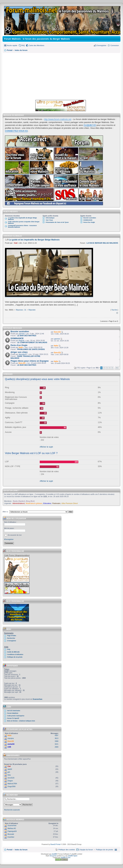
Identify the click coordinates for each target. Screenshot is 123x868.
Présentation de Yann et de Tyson (57, 222)
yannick (22, 334)
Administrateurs (19, 503)
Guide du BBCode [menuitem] (13, 652)
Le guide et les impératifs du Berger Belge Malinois (22, 219)
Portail (10, 50)
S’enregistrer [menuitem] (101, 45)
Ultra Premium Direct (70, 503)
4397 (57, 735)
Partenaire (56, 503)
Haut (117, 313)
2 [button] (104, 368)
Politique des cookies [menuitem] (67, 850)
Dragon (10, 781)
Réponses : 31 (21, 310)
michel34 (11, 744)
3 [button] (107, 368)
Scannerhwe (38, 699)
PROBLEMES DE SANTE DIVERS (31, 349)
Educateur (47, 503)
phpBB (54, 854)
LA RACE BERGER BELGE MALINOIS (102, 243)
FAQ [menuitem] (23, 45)
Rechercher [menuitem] (11, 638)
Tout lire (114, 310)
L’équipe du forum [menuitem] (86, 850)
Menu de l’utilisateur (15, 519)
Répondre (32, 310)
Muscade (11, 834)
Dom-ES (57, 332)
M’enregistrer (9, 539)
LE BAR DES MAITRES (27, 336)
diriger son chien (19, 352)
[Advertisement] (61, 76)
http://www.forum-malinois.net (58, 119)
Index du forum (21, 850)
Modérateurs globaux (34, 503)
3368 (57, 741)
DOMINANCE (88, 220)
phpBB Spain (73, 856)
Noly (9, 775)
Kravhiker (11, 837)
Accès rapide (12, 45)
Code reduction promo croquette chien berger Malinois (24, 222)
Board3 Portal (55, 844)
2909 (57, 747)
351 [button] (117, 368)
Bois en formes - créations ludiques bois (21, 721)
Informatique (50, 218)
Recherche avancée (12, 810)
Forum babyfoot (13, 713)
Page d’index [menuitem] (12, 636)
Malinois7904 (12, 784)
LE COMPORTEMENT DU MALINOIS (32, 342)
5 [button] (112, 368)
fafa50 (10, 769)
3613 (57, 738)
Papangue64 (12, 831)
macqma (11, 738)
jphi (9, 772)
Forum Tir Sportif (13, 718)
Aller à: (5, 512)
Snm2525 (11, 778)
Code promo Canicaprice (16, 716)
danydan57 (23, 354)
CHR (9, 747)
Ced (16, 243)
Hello (21, 347)
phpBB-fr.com (66, 858)
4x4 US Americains (14, 711)
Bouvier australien (90, 218)
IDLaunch (53, 856)
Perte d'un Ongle (89, 222)
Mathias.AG (12, 828)
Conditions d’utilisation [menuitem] (15, 654)
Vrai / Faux (49, 220)
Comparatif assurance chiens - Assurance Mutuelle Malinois (22, 226)
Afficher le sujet (46, 447)
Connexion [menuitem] (115, 45)
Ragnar (21, 341)
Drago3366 (11, 787)
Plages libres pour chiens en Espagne (30, 361)
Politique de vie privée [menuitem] (15, 657)
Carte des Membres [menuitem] (37, 45)
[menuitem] (104, 850)
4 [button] (110, 368)
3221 (57, 744)
